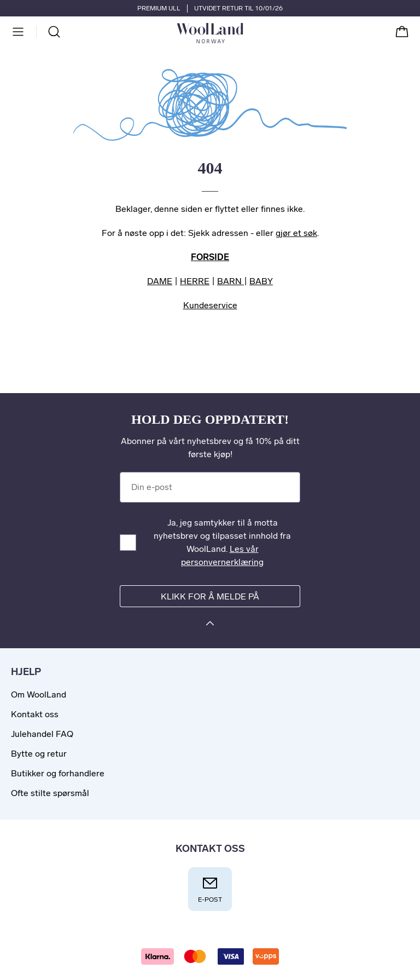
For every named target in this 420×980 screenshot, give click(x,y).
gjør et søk (296, 233)
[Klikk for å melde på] (210, 625)
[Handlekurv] (402, 32)
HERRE (195, 281)
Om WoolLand (39, 694)
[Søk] (54, 32)
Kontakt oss (35, 714)
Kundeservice (210, 305)
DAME (160, 281)
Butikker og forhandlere (58, 773)
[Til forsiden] (243, 33)
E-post (210, 889)
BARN (231, 281)
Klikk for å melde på (210, 596)
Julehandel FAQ (42, 734)
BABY (261, 281)
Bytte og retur (39, 754)
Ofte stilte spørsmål (50, 793)
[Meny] (18, 32)
